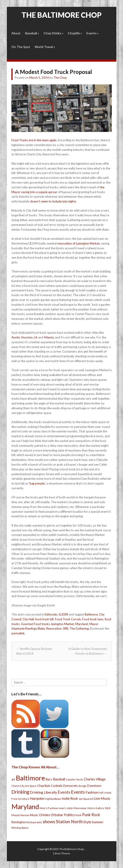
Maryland (82, 624)
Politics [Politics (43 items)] (69, 815)
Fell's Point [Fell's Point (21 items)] (105, 793)
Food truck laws (93, 619)
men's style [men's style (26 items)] (66, 808)
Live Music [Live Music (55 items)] (102, 798)
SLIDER (63, 614)
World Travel (45, 47)
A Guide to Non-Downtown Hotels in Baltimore (88, 651)
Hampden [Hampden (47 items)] (37, 798)
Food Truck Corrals (68, 619)
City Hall (28, 619)
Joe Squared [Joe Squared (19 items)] (86, 799)
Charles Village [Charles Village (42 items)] (95, 779)
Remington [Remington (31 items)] (19, 822)
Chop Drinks (53, 33)
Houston (27, 337)
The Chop (60, 78)
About (16, 33)
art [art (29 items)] (13, 779)
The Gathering (79, 628)
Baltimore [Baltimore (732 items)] (30, 778)
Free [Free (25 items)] (14, 799)
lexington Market (63, 624)
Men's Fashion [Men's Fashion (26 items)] (49, 808)
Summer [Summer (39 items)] (98, 822)
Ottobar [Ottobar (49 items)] (57, 815)
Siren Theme (62, 853)
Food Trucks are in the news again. (34, 140)
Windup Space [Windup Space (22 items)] (20, 828)
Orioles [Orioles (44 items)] (44, 815)
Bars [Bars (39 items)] (49, 779)
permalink (18, 633)
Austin (16, 337)
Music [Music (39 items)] (34, 815)
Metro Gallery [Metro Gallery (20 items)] (96, 808)
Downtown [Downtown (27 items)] (94, 786)
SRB (66, 628)
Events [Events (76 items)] (64, 792)
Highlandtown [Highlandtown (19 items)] (53, 799)
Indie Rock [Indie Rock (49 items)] (70, 798)
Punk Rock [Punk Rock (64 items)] (91, 815)
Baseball (32, 33)
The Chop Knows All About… (35, 767)
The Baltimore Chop (61, 15)
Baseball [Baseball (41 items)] (59, 779)
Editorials (51, 614)
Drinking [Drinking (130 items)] (20, 792)
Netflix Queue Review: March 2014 (34, 651)
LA (36, 337)
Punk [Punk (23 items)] (79, 815)
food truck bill (44, 619)
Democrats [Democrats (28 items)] (70, 786)
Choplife (75, 33)
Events (93, 33)
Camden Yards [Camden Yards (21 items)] (74, 779)
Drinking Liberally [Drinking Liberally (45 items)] (43, 792)
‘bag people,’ (37, 483)
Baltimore (91, 614)
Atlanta (49, 337)
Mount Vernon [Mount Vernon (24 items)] (20, 815)
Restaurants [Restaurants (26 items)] (34, 822)
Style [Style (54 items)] (87, 822)
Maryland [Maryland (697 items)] (25, 806)
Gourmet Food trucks (35, 624)
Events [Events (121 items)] (78, 792)
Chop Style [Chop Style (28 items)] (44, 786)
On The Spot (21, 47)
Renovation (54, 628)
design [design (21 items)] (82, 786)
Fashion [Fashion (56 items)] (92, 792)
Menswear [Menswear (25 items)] (80, 808)
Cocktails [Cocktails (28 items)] (57, 786)
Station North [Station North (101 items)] (69, 821)
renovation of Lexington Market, (79, 243)
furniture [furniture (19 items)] (24, 799)
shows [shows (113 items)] (49, 821)
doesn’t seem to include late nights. (53, 201)
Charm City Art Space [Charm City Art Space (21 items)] (24, 786)
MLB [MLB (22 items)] (108, 808)
